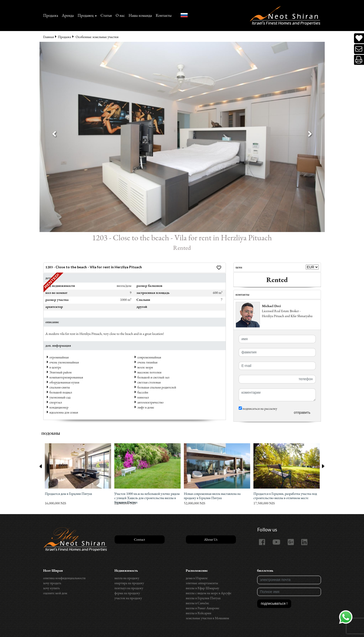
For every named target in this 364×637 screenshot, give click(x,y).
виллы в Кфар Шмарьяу (203, 588)
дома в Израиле (197, 578)
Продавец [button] (86, 15)
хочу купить (52, 588)
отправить (302, 412)
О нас (120, 15)
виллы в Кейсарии (199, 613)
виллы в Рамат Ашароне (203, 608)
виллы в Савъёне (198, 603)
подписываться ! (274, 603)
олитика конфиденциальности (64, 578)
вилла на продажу (127, 578)
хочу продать (52, 583)
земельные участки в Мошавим (208, 618)
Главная (49, 37)
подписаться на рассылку (258, 408)
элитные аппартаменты (202, 583)
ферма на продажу (127, 593)
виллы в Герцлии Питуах (203, 598)
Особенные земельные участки (97, 37)
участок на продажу (128, 598)
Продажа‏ (51, 15)
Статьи (106, 15)
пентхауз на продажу (129, 588)
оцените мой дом (55, 593)
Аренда (68, 15)
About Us (211, 539)
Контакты (163, 15)
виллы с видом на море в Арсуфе (209, 593)
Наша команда (140, 15)
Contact (139, 539)
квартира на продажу (129, 583)
